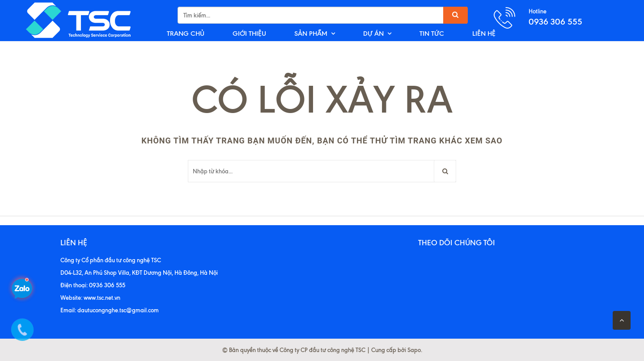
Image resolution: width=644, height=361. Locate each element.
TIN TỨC (432, 34)
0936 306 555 (555, 22)
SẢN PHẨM (311, 34)
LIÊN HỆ (484, 34)
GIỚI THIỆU (249, 34)
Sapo (414, 350)
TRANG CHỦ (186, 34)
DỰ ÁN (373, 34)
